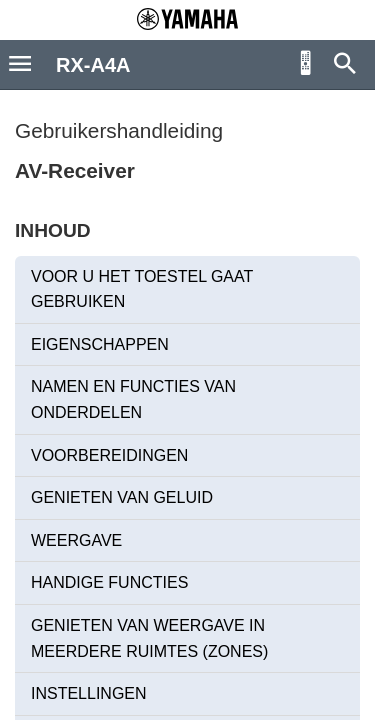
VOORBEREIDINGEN (109, 455)
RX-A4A (93, 65)
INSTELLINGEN (89, 693)
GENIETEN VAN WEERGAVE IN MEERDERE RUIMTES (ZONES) (149, 638)
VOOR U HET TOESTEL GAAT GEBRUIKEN (142, 289)
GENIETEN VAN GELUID (122, 497)
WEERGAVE (76, 540)
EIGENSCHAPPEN (100, 344)
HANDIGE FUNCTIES (109, 582)
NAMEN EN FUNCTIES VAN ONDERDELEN (133, 399)
